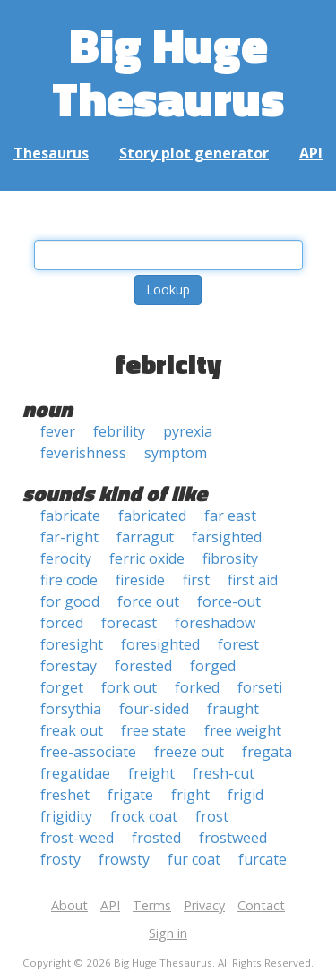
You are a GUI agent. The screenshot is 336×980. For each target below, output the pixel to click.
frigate (130, 795)
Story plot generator (194, 153)
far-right (69, 537)
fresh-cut (224, 773)
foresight (72, 644)
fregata (267, 752)
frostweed (233, 838)
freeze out (189, 752)
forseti (260, 687)
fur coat (194, 859)
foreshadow (215, 623)
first (196, 580)
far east (230, 516)
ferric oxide (147, 558)
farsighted (227, 537)
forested (143, 666)
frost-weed (77, 838)
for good (70, 601)
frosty (60, 859)
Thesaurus (51, 153)
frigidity (66, 816)
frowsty (124, 859)
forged (213, 666)
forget (62, 687)
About (69, 905)
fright (190, 795)
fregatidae (75, 773)
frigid (246, 795)
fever (58, 431)
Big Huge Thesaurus (168, 71)
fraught (233, 709)
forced (62, 623)
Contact (261, 905)
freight (151, 773)
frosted (156, 838)
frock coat (144, 816)
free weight (243, 730)
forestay (69, 666)
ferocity (66, 558)
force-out (229, 601)
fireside (140, 580)
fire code (69, 580)
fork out (129, 687)
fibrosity (230, 558)
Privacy (204, 905)
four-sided (154, 709)
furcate (263, 859)
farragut (145, 537)
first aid (253, 580)
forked (197, 687)
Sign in (168, 933)
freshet (65, 795)
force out (148, 601)
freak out (72, 730)
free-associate (88, 752)
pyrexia (188, 431)
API (311, 153)
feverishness (83, 453)
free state (154, 730)
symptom (176, 453)
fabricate (70, 516)
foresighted (160, 644)
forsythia (71, 709)
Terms (152, 905)
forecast (129, 623)
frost (212, 816)
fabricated (152, 516)
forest (238, 644)
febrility (119, 431)
